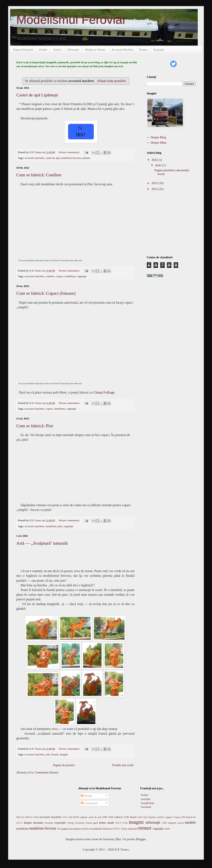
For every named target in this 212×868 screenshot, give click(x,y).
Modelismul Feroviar (71, 20)
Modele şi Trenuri (95, 50)
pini (60, 526)
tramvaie (133, 829)
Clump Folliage (104, 392)
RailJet (85, 829)
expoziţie (60, 823)
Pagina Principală (23, 50)
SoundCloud (147, 803)
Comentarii (89, 803)
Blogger (141, 839)
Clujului (151, 817)
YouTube (145, 799)
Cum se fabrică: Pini (35, 426)
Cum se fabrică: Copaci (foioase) (46, 293)
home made (107, 823)
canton (84, 817)
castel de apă (53, 158)
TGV (117, 829)
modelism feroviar (71, 158)
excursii (49, 823)
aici (117, 104)
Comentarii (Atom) (46, 772)
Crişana (177, 817)
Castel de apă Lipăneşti (37, 95)
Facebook (146, 807)
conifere (50, 276)
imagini (64, 754)
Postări (43, 50)
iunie (159, 165)
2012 (155, 189)
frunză (55, 754)
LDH (164, 823)
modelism (70, 276)
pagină (64, 829)
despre (28, 823)
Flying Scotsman (76, 823)
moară (181, 823)
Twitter (144, 795)
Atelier (57, 50)
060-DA (20, 817)
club (140, 817)
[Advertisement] (172, 223)
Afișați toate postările (111, 81)
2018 (36, 817)
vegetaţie (82, 276)
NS (59, 829)
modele (190, 822)
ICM (125, 823)
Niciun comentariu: (70, 152)
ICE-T (119, 823)
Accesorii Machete (122, 50)
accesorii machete (34, 158)
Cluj (145, 817)
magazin (172, 823)
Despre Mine (159, 143)
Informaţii (73, 50)
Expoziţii (159, 50)
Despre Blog (158, 137)
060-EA (29, 817)
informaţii (153, 822)
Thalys (124, 829)
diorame (38, 823)
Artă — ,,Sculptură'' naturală (42, 543)
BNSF (76, 817)
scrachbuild (95, 829)
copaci (59, 276)
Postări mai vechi (123, 765)
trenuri (145, 828)
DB (183, 817)
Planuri (143, 50)
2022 (155, 160)
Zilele (167, 829)
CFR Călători (115, 817)
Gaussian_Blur (112, 839)
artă (48, 754)
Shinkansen (108, 829)
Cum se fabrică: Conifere (39, 175)
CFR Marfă (130, 817)
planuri (86, 158)
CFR (104, 817)
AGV (65, 817)
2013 (155, 183)
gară (96, 823)
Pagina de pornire (64, 765)
